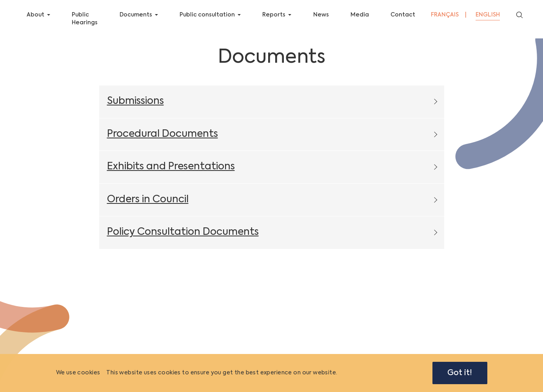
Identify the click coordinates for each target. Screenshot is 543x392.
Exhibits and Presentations (171, 172)
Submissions (135, 107)
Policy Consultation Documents (183, 238)
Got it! (460, 373)
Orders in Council (148, 205)
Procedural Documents (163, 139)
